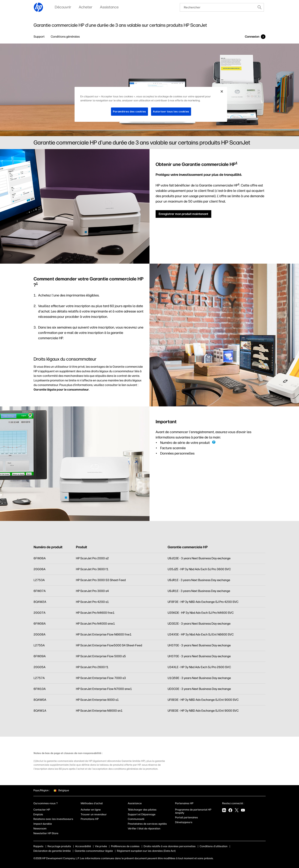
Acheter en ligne (91, 810)
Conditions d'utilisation (214, 846)
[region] (151, 104)
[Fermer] (222, 91)
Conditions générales (65, 37)
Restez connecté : (233, 803)
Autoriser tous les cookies (171, 112)
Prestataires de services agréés (147, 824)
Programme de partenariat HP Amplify (193, 811)
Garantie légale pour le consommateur (61, 390)
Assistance (135, 803)
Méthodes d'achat (92, 803)
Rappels (38, 846)
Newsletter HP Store (46, 833)
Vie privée (101, 846)
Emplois (38, 814)
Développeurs (184, 822)
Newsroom (40, 829)
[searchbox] (218, 7)
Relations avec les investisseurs (53, 819)
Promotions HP (90, 819)
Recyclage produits (59, 846)
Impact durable (43, 824)
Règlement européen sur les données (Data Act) (146, 851)
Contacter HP (42, 810)
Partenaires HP (184, 803)
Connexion (252, 37)
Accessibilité (83, 846)
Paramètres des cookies (129, 112)
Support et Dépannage (142, 814)
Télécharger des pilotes (142, 810)
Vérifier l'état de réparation (144, 829)
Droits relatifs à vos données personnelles (170, 846)
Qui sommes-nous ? (45, 803)
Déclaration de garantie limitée (52, 851)
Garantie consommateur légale (94, 851)
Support (39, 37)
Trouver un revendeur (94, 814)
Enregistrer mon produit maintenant (183, 214)
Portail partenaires (186, 818)
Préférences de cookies (125, 846)
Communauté (136, 819)
